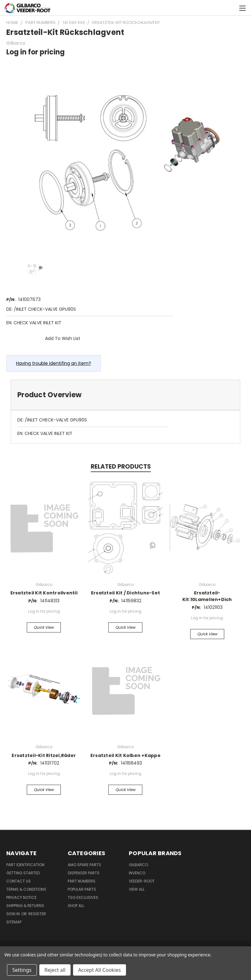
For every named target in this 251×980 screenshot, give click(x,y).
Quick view (44, 627)
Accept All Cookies (100, 970)
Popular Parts (82, 889)
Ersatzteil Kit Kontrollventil (44, 593)
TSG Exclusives (83, 897)
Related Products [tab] (121, 467)
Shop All (76, 906)
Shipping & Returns (25, 906)
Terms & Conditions (26, 889)
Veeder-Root (142, 881)
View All (137, 889)
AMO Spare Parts (84, 865)
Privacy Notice (21, 897)
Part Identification (25, 865)
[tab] (125, 395)
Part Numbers (82, 881)
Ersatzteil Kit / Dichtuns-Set (125, 593)
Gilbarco (138, 865)
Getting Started (23, 873)
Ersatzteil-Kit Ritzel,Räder (44, 755)
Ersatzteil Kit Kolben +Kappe (125, 755)
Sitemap (14, 922)
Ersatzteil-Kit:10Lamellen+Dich (207, 596)
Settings (22, 970)
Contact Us (19, 881)
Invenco (137, 873)
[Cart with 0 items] (231, 8)
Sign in (14, 914)
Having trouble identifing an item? (54, 363)
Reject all (55, 970)
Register (37, 914)
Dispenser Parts (84, 873)
